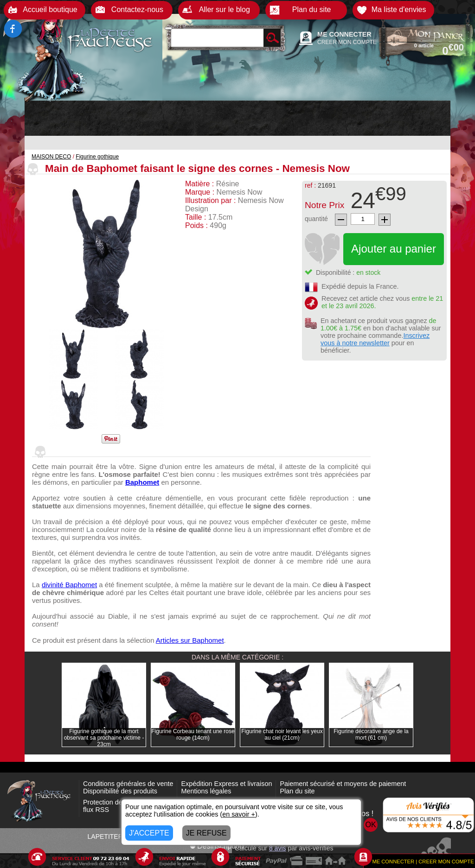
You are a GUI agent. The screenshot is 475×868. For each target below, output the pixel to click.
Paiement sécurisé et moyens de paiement (343, 784)
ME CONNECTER (344, 34)
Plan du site (297, 791)
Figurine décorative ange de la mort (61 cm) (371, 735)
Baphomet (142, 482)
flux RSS (96, 810)
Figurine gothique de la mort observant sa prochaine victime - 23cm (104, 738)
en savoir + (239, 814)
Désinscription (217, 846)
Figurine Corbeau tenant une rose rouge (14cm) (193, 735)
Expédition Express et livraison (226, 784)
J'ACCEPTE (149, 833)
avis (278, 848)
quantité (316, 219)
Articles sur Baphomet (190, 640)
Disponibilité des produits (120, 791)
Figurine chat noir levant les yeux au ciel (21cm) (282, 735)
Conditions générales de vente (128, 784)
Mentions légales (206, 791)
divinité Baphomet (69, 585)
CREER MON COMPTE (347, 42)
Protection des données (118, 802)
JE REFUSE (206, 833)
